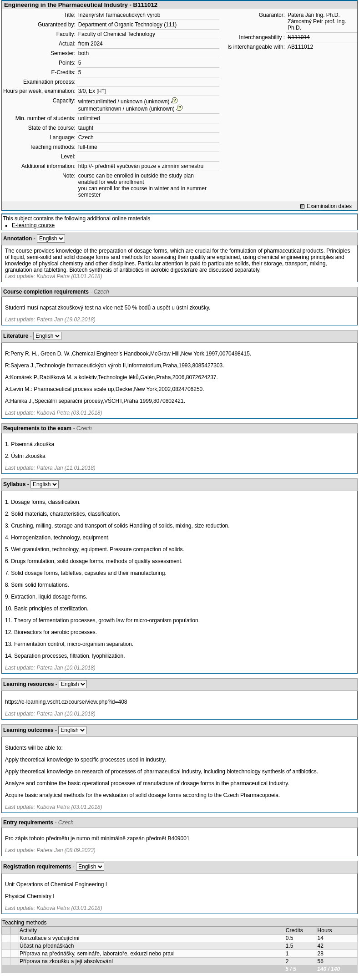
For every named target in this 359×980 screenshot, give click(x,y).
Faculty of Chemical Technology (117, 34)
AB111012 (300, 47)
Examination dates (329, 206)
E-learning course (33, 225)
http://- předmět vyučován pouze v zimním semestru (141, 166)
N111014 (299, 37)
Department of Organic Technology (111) (128, 25)
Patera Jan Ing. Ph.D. (314, 15)
